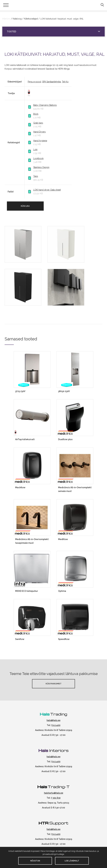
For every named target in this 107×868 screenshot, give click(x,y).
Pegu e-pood (34, 82)
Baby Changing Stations (45, 105)
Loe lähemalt (72, 861)
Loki (35, 150)
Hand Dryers (39, 132)
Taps (36, 176)
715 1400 (56, 725)
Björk (36, 114)
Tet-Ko (65, 82)
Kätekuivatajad (31, 19)
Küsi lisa (25, 206)
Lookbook (38, 158)
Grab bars (38, 123)
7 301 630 (56, 798)
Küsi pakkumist (54, 684)
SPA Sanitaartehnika (52, 82)
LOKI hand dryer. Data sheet (47, 190)
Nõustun (35, 861)
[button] (102, 5)
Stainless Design (41, 167)
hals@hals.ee (53, 720)
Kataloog (17, 19)
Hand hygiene (40, 141)
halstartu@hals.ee (54, 793)
